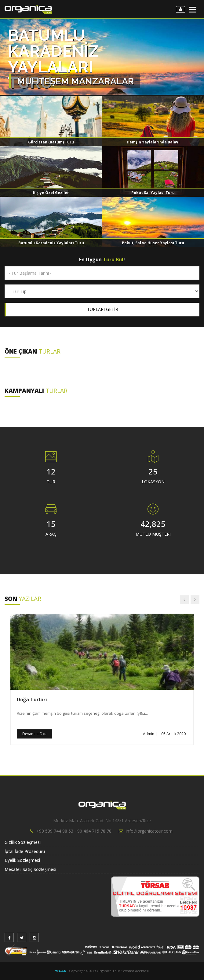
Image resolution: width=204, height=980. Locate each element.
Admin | (150, 734)
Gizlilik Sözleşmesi (23, 842)
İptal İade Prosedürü (25, 851)
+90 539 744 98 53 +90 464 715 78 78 (74, 831)
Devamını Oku (34, 734)
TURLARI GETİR (103, 309)
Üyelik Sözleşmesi (22, 860)
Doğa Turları (32, 700)
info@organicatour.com (149, 831)
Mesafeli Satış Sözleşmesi (30, 869)
